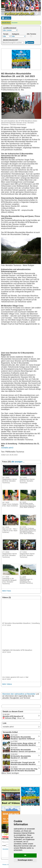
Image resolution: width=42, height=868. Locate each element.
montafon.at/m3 (7, 448)
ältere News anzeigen (10, 773)
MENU (6, 18)
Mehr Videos (7, 684)
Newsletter (15, 23)
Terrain (6, 34)
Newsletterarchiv (7, 849)
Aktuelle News (6, 23)
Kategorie (16, 34)
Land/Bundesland (10, 28)
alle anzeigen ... (18, 462)
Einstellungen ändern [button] (25, 860)
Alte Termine (31, 34)
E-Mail (4, 846)
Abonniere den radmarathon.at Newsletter (19, 694)
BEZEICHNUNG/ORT (11, 40)
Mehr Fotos (7, 591)
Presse (4, 865)
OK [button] (25, 855)
